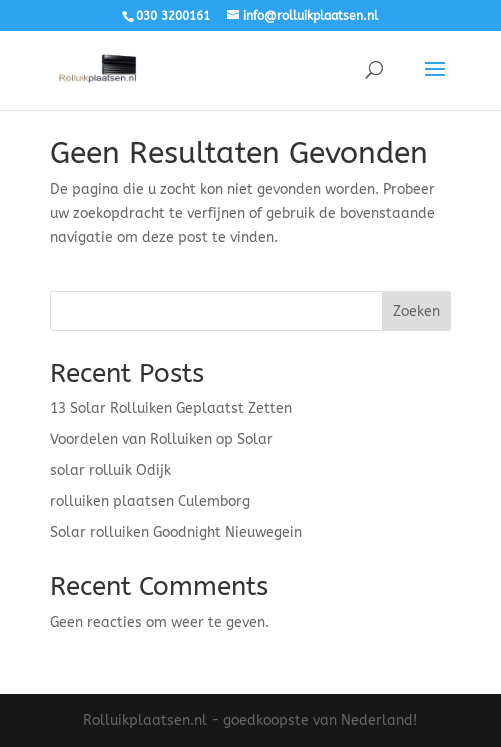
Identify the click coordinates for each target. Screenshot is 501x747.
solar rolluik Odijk (110, 470)
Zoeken (416, 311)
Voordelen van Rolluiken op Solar (161, 439)
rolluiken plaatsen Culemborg (150, 501)
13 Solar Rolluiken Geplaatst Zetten (171, 408)
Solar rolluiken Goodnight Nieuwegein (176, 532)
